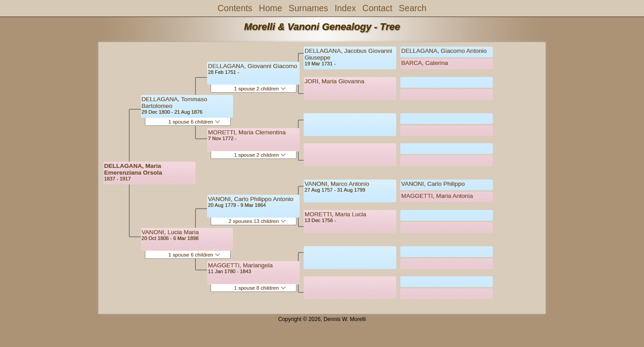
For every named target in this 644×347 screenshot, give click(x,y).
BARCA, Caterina (425, 63)
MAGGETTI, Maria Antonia (437, 196)
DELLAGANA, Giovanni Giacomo (253, 66)
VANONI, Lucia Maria (170, 232)
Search (413, 8)
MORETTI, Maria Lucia (335, 214)
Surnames (308, 8)
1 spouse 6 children (194, 122)
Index (345, 8)
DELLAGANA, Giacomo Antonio (444, 51)
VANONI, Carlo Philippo (433, 184)
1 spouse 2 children (260, 89)
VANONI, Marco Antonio (337, 184)
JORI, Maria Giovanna (335, 81)
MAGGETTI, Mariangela (240, 265)
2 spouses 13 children (257, 221)
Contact (377, 8)
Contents (235, 8)
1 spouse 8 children (260, 288)
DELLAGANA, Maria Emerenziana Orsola (133, 169)
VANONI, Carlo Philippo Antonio (251, 199)
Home (271, 8)
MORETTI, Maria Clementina (247, 132)
